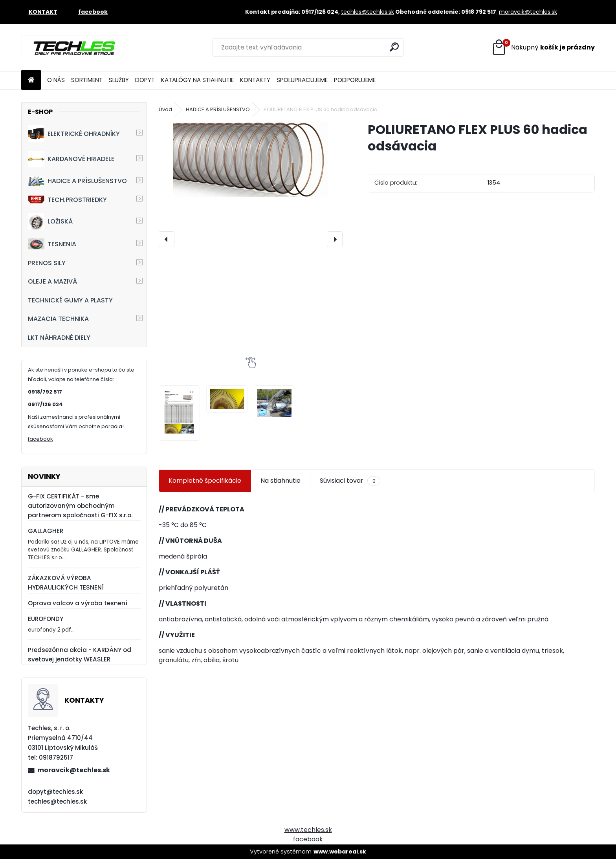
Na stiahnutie (280, 481)
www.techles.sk (308, 830)
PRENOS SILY (47, 263)
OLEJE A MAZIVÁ (52, 281)
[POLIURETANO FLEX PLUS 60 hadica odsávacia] (250, 159)
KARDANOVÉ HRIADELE (71, 159)
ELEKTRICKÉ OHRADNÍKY (74, 134)
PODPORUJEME (355, 80)
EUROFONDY (46, 619)
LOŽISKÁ (50, 222)
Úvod (165, 109)
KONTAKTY (255, 80)
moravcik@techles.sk (528, 12)
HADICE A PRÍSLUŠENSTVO (77, 181)
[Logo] (75, 48)
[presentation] (167, 239)
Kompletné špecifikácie (205, 481)
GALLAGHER (46, 531)
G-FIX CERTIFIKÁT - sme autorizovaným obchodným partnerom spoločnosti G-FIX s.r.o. (80, 506)
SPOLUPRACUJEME (302, 80)
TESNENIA (52, 244)
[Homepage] (31, 80)
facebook (40, 439)
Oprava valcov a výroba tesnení (78, 603)
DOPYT (145, 80)
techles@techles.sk (368, 12)
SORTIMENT (87, 80)
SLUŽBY (119, 80)
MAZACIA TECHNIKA (58, 319)
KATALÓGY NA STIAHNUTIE (197, 80)
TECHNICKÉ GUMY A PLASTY (70, 300)
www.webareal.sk (340, 852)
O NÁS (56, 80)
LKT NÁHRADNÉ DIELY (59, 338)
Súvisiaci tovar (350, 481)
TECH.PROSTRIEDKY (67, 200)
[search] (394, 47)
